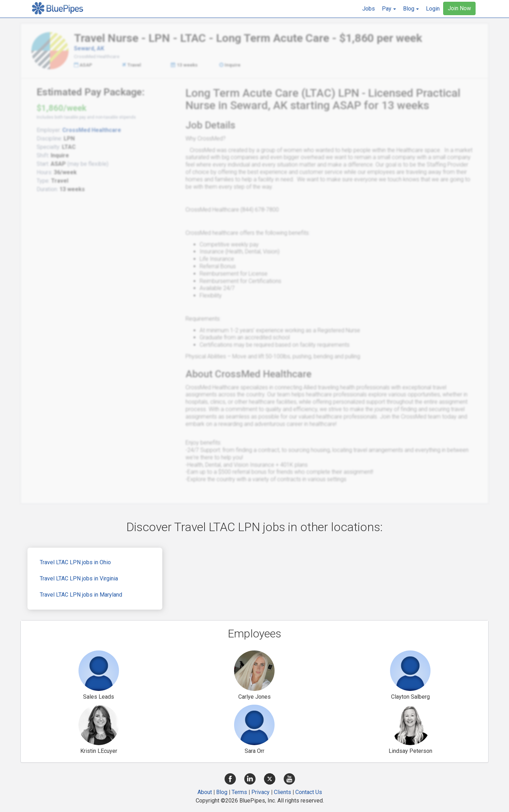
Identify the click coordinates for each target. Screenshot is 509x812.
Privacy (260, 792)
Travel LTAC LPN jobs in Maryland (81, 595)
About (205, 792)
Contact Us (309, 792)
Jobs (369, 9)
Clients (282, 792)
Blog (222, 792)
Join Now (459, 8)
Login (433, 9)
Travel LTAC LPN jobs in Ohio (75, 562)
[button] (389, 9)
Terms (239, 792)
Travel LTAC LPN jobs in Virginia (79, 578)
